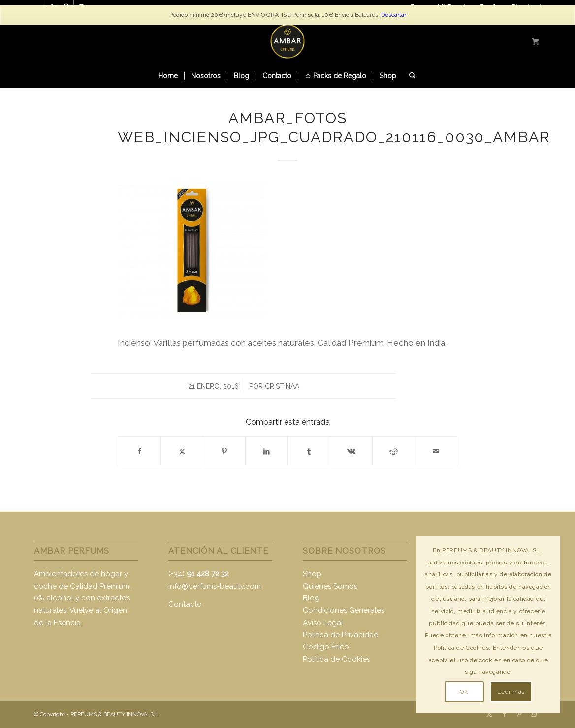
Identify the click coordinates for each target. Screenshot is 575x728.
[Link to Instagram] (534, 714)
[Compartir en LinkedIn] (267, 451)
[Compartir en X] (182, 451)
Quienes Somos (330, 586)
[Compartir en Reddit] (394, 451)
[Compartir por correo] (436, 451)
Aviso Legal (323, 623)
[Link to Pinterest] (519, 714)
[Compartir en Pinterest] (224, 451)
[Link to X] (489, 714)
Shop (312, 574)
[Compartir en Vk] (351, 451)
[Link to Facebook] (504, 714)
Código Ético (326, 647)
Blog (311, 598)
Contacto (185, 604)
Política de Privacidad (341, 635)
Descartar (394, 15)
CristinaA (282, 386)
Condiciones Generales (344, 610)
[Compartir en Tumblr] (309, 451)
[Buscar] (409, 76)
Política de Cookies (336, 659)
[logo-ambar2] (287, 41)
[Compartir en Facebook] (139, 451)
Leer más (511, 692)
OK (464, 692)
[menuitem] (168, 76)
